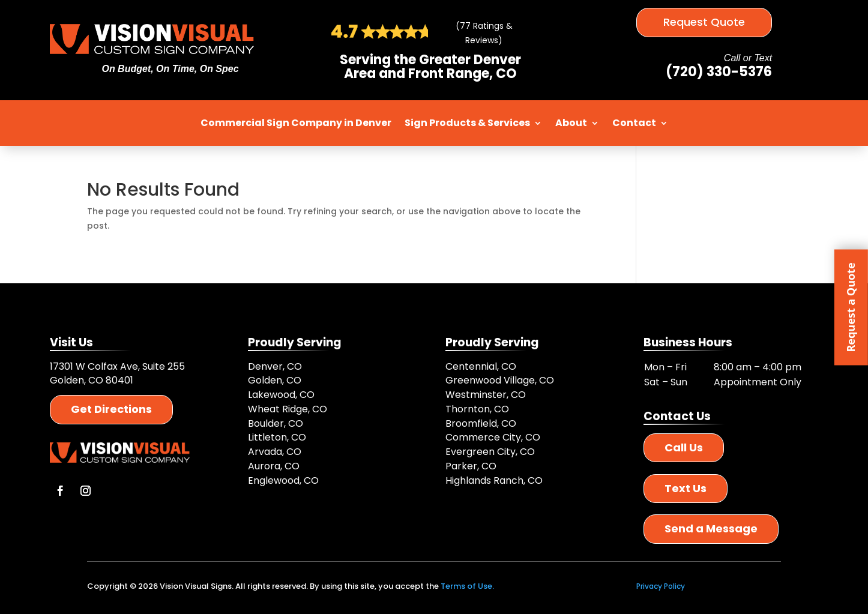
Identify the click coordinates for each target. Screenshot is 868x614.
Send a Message (711, 528)
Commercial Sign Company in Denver (296, 123)
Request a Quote (851, 307)
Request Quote (704, 22)
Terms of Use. (467, 586)
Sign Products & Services (467, 123)
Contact (634, 123)
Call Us (684, 447)
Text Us (686, 488)
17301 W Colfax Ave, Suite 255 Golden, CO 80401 (117, 374)
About (571, 123)
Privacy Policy (661, 586)
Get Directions (111, 409)
